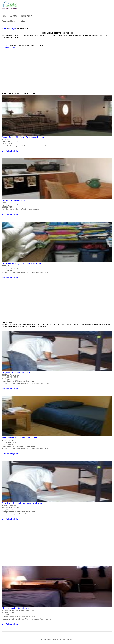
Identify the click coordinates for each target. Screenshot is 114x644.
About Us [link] (14, 16)
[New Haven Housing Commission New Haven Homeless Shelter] (57, 490)
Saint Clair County (9, 47)
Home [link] (4, 16)
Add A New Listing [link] (9, 21)
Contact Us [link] (23, 21)
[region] (57, 72)
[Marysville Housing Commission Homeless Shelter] (57, 360)
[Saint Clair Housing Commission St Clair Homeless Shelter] (57, 425)
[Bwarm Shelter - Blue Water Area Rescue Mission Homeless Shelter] (57, 124)
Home (4, 28)
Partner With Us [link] (27, 16)
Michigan (12, 28)
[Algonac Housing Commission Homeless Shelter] (57, 596)
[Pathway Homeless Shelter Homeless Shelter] (57, 187)
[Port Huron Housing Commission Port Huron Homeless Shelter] (57, 250)
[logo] (9, 5)
